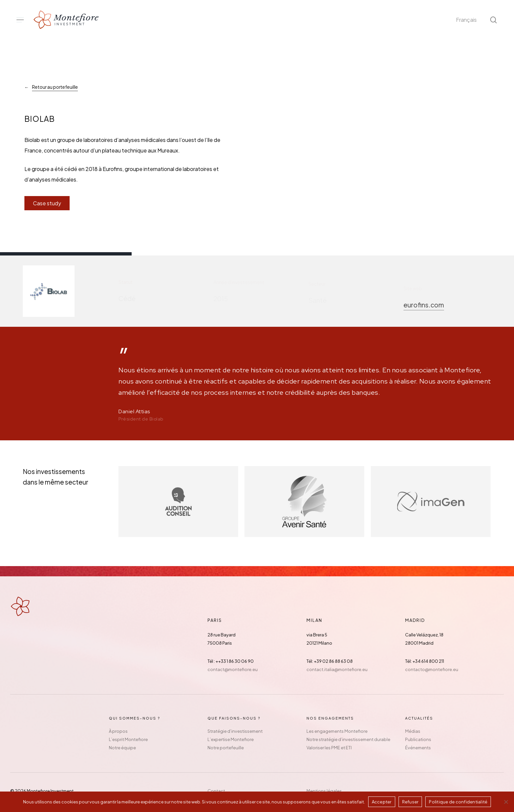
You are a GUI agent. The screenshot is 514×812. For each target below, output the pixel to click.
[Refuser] (506, 802)
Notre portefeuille (226, 748)
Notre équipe (122, 748)
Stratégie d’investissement (235, 731)
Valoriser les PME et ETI (329, 748)
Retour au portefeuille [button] (55, 87)
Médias (413, 731)
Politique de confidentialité (458, 802)
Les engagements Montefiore (337, 731)
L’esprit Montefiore (128, 739)
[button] (20, 20)
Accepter (382, 802)
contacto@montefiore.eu (432, 669)
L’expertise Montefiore (231, 739)
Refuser (410, 802)
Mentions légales (324, 791)
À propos (118, 731)
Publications (418, 739)
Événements (418, 748)
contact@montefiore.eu (233, 669)
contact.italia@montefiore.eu (337, 669)
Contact (216, 791)
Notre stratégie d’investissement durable (348, 739)
